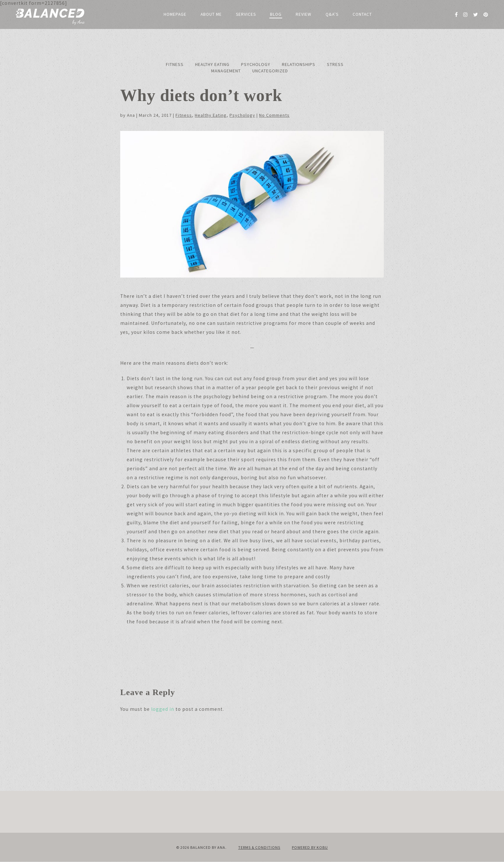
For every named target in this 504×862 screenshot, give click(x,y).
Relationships (299, 64)
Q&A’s (332, 14)
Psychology (256, 64)
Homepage (175, 14)
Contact (362, 14)
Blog (276, 14)
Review (304, 14)
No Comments (274, 115)
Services (246, 14)
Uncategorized (270, 71)
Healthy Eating (212, 64)
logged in (163, 709)
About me (211, 14)
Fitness (175, 64)
